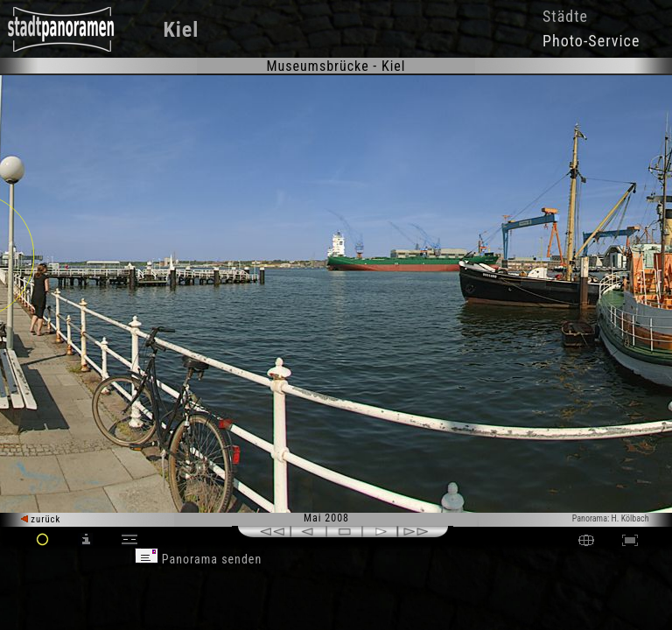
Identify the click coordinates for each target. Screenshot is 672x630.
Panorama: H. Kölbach (611, 518)
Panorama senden (199, 559)
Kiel (182, 30)
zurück (41, 519)
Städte (565, 16)
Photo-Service (591, 41)
